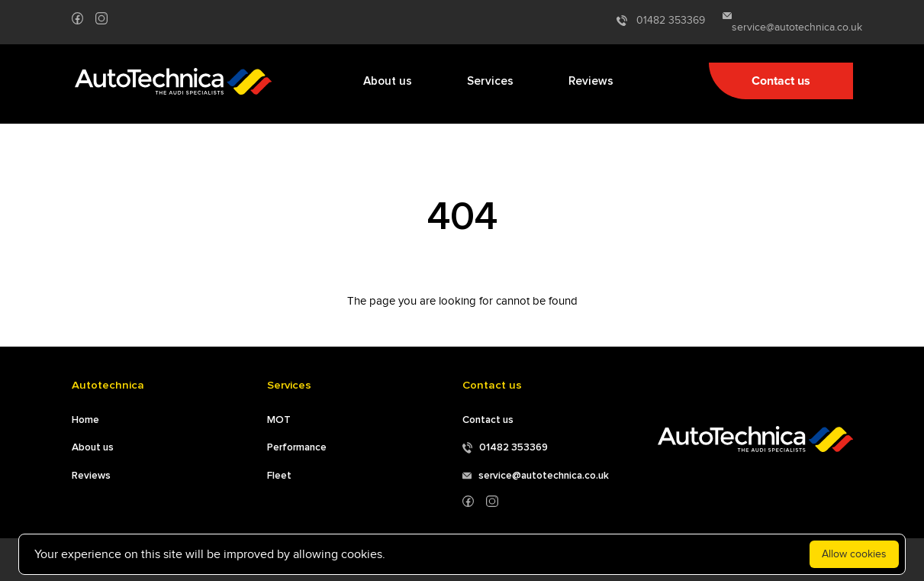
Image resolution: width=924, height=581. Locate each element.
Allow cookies (854, 554)
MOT (279, 420)
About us (388, 81)
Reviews (591, 81)
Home (85, 420)
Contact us (781, 81)
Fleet (279, 476)
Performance (297, 447)
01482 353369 (661, 21)
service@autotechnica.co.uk (788, 23)
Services (490, 81)
